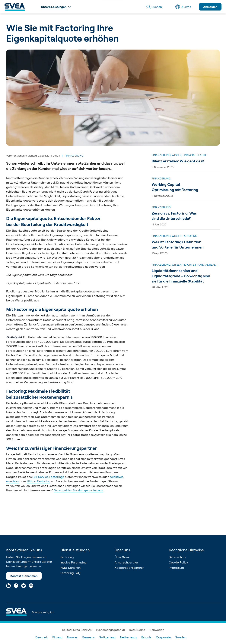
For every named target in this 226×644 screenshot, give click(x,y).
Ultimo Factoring (39, 481)
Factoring (67, 557)
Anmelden (210, 7)
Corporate (163, 637)
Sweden (181, 637)
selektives (117, 477)
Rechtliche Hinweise (186, 550)
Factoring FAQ (70, 573)
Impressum (176, 568)
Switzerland (107, 637)
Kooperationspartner (129, 568)
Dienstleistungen (75, 550)
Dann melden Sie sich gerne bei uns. (79, 490)
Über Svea (122, 557)
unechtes (13, 481)
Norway (72, 637)
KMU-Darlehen (70, 568)
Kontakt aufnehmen (24, 576)
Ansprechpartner (126, 562)
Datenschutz (177, 557)
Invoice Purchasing (73, 562)
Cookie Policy (178, 562)
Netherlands (128, 637)
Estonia (146, 637)
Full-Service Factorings (48, 477)
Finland (57, 637)
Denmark (42, 637)
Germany (88, 637)
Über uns (122, 550)
